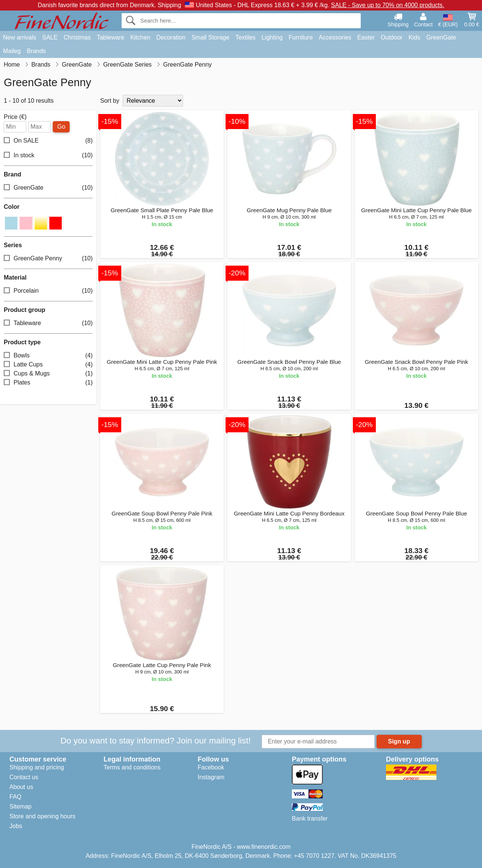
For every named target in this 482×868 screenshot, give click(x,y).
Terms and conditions (132, 767)
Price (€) (15, 117)
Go (61, 127)
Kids (414, 37)
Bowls (48, 355)
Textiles (245, 37)
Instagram (211, 777)
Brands (36, 51)
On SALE (48, 141)
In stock (48, 156)
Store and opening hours (42, 816)
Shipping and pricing (37, 767)
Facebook (211, 767)
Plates (48, 382)
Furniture (301, 37)
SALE (50, 37)
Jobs (16, 826)
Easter (366, 37)
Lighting (272, 37)
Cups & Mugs (48, 373)
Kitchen (140, 37)
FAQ (15, 797)
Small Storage (211, 37)
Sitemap (21, 806)
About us (21, 787)
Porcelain (48, 291)
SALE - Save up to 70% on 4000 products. (388, 5)
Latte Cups (48, 364)
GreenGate (441, 37)
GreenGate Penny (48, 258)
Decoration (171, 37)
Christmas (77, 37)
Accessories (335, 37)
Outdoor (392, 37)
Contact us (24, 777)
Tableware (111, 37)
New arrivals (20, 37)
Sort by (110, 101)
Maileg (12, 51)
